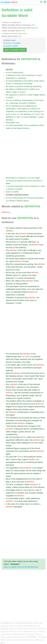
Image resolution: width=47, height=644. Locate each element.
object (8, 92)
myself (32, 376)
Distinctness (11, 178)
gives (15, 275)
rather (8, 432)
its (39, 109)
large (34, 275)
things (13, 396)
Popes (17, 359)
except (18, 289)
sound (23, 92)
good (12, 261)
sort (18, 123)
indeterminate (11, 357)
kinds (36, 259)
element (41, 487)
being (18, 284)
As (7, 457)
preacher (9, 284)
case (8, 292)
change (21, 382)
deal (26, 390)
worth (21, 278)
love (25, 384)
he (38, 460)
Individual (10, 448)
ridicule (9, 300)
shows (26, 228)
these (31, 234)
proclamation (38, 198)
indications (14, 418)
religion (9, 407)
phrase (11, 189)
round (16, 245)
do (17, 273)
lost (34, 451)
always (40, 468)
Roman (12, 201)
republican (10, 256)
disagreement (22, 479)
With (8, 373)
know (24, 273)
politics (26, 239)
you (26, 267)
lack (22, 482)
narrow (36, 504)
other (41, 443)
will (29, 267)
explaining (29, 106)
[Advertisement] (23, 153)
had (15, 368)
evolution (27, 398)
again (8, 454)
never (40, 379)
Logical (25, 460)
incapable (10, 496)
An (7, 125)
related (36, 473)
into (30, 471)
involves (40, 236)
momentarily (23, 451)
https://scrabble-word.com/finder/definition (21, 567)
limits (41, 100)
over (29, 359)
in (15, 78)
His (7, 412)
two (30, 228)
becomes (10, 236)
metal (29, 437)
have (17, 259)
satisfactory (35, 498)
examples (35, 421)
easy (8, 471)
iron (21, 437)
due (13, 482)
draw (20, 501)
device (23, 95)
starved (28, 432)
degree (12, 89)
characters (10, 303)
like (13, 387)
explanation (22, 111)
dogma (26, 201)
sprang (23, 448)
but (35, 379)
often (38, 289)
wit (18, 117)
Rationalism (24, 412)
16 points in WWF (11, 46)
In (7, 234)
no (19, 242)
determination (28, 100)
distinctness (22, 89)
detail (8, 183)
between (9, 245)
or (23, 81)
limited (24, 292)
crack (17, 270)
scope (8, 84)
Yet (7, 228)
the (19, 75)
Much (8, 479)
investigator (37, 401)
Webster (9, 275)
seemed (37, 384)
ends (26, 429)
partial (21, 432)
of (12, 73)
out (41, 373)
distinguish (26, 443)
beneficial (39, 462)
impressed (10, 451)
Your (8, 384)
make (30, 95)
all (30, 245)
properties (10, 111)
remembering (29, 278)
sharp (25, 501)
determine (15, 404)
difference (32, 242)
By (7, 273)
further (27, 485)
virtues (39, 457)
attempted (18, 507)
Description (10, 123)
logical (19, 128)
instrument (27, 181)
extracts (20, 376)
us (43, 437)
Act (7, 106)
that (32, 373)
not (25, 286)
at (21, 396)
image (14, 92)
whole (11, 239)
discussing (28, 457)
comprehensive (20, 264)
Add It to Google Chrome (15, 50)
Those (8, 390)
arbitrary (22, 248)
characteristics (35, 393)
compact (32, 426)
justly (8, 253)
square (25, 245)
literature (19, 429)
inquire (20, 407)
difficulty (30, 236)
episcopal (37, 368)
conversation (17, 379)
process (20, 86)
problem (13, 401)
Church (29, 365)
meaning (30, 75)
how (25, 407)
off (27, 471)
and (23, 106)
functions (38, 234)
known (42, 259)
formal (30, 198)
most (38, 437)
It (16, 278)
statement (11, 75)
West (28, 362)
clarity (8, 192)
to (27, 95)
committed (27, 368)
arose (32, 409)
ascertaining (16, 106)
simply (8, 487)
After (8, 264)
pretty (40, 267)
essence (26, 128)
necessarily (32, 286)
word (39, 75)
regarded (14, 253)
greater (26, 396)
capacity (12, 95)
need (22, 286)
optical (20, 181)
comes (37, 373)
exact (23, 75)
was (18, 354)
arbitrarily (17, 292)
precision (36, 181)
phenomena (40, 407)
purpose (22, 473)
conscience (34, 387)
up (12, 128)
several (30, 259)
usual (11, 457)
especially (10, 78)
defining (29, 86)
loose (41, 117)
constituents (34, 125)
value (38, 479)
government (20, 256)
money (16, 471)
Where (9, 242)
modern (29, 401)
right (24, 250)
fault (8, 379)
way (13, 273)
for (13, 423)
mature (12, 228)
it (15, 440)
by (37, 109)
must (41, 245)
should (11, 259)
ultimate (21, 493)
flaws (35, 228)
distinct (42, 95)
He (7, 259)
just (43, 440)
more (10, 248)
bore (11, 485)
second (13, 354)
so (32, 504)
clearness (22, 178)
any (16, 382)
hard (8, 270)
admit (33, 267)
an (7, 73)
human (21, 487)
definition (32, 103)
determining (18, 73)
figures (30, 423)
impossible (14, 498)
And (7, 490)
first (18, 390)
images (36, 95)
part (22, 390)
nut (11, 270)
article (36, 253)
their (19, 460)
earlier (14, 365)
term (14, 114)
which (42, 125)
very (40, 250)
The (7, 100)
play (7, 482)
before (19, 401)
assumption (14, 286)
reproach (20, 387)
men (13, 281)
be (7, 248)
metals (9, 446)
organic (20, 398)
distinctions (33, 501)
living (8, 396)
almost (9, 387)
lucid (42, 412)
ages (19, 365)
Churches (17, 362)
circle (37, 114)
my (28, 387)
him (16, 451)
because (32, 493)
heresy (11, 368)
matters (35, 390)
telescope (14, 103)
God (31, 384)
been (20, 368)
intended (21, 295)
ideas (15, 409)
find (13, 440)
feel (8, 426)
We (7, 437)
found (42, 376)
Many (8, 281)
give (22, 498)
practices (26, 409)
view (13, 234)
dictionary (22, 78)
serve (8, 473)
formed (9, 181)
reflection (19, 228)
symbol (19, 189)
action (11, 86)
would (8, 440)
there (14, 242)
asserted (23, 359)
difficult (19, 440)
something (28, 84)
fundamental (28, 253)
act (10, 73)
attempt (20, 426)
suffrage (32, 250)
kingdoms (39, 359)
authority (37, 357)
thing (33, 109)
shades (22, 471)
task (17, 236)
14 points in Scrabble (12, 43)
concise (11, 186)
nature (42, 81)
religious (31, 407)
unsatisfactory (11, 434)
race (27, 504)
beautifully (35, 412)
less (17, 248)
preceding (23, 421)
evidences (10, 398)
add (26, 440)
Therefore (10, 298)
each (27, 261)
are (20, 418)
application (14, 468)
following (12, 376)
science (17, 239)
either (22, 300)
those (43, 418)
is (17, 242)
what (29, 273)
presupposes (11, 462)
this (41, 228)
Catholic (19, 201)
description (29, 81)
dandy (24, 275)
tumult (37, 448)
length (32, 396)
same (35, 418)
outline (32, 89)
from (36, 443)
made (22, 259)
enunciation (18, 125)
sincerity (26, 373)
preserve (21, 298)
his (30, 275)
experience (10, 295)
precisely (26, 418)
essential (25, 393)
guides (9, 423)
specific (24, 242)
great (24, 236)
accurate (22, 103)
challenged (10, 289)
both (19, 303)
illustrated (10, 421)
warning (30, 264)
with (30, 390)
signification (11, 109)
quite (28, 498)
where (24, 289)
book (13, 267)
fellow (15, 487)
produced (10, 382)
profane (24, 284)
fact (38, 490)
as (7, 103)
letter (31, 379)
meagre (14, 432)
